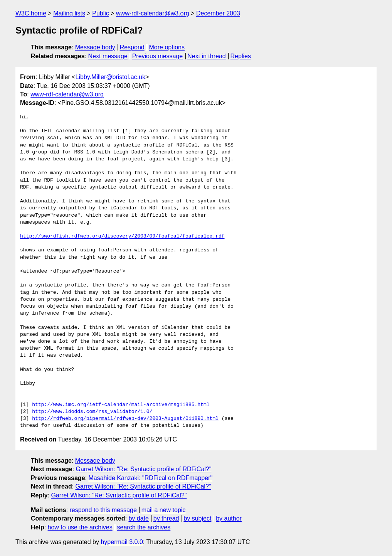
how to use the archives (80, 527)
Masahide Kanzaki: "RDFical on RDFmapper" (150, 478)
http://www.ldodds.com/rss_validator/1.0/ (92, 412)
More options (167, 47)
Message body (95, 47)
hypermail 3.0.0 (122, 542)
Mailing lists (69, 13)
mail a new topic (164, 510)
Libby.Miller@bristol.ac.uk (110, 77)
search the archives (144, 527)
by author (229, 518)
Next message (108, 56)
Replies (241, 56)
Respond (132, 47)
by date (138, 518)
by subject (197, 518)
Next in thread (207, 56)
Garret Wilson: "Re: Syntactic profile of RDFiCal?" (144, 469)
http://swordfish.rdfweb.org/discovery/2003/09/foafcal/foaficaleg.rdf (122, 236)
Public (101, 13)
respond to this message (103, 510)
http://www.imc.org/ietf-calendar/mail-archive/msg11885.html (121, 405)
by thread (166, 518)
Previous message (158, 56)
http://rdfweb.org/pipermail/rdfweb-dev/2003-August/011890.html (125, 419)
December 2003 (218, 13)
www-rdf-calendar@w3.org (153, 13)
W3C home (31, 13)
